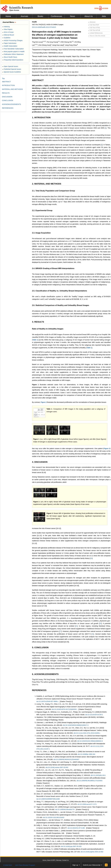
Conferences (56, 16)
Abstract (92, 22)
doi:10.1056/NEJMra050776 (65, 809)
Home (8, 16)
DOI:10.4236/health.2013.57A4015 (44, 27)
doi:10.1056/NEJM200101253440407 (66, 759)
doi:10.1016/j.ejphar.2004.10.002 (92, 852)
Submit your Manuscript (92, 865)
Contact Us (65, 860)
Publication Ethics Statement (13, 54)
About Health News (10, 57)
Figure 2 (44, 402)
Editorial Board (8, 35)
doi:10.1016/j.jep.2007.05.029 (71, 846)
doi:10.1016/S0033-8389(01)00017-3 (76, 725)
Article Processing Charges (12, 40)
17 (60, 631)
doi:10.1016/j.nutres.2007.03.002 (57, 767)
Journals (24, 16)
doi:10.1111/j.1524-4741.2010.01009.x (87, 733)
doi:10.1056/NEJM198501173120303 (90, 781)
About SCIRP (51, 860)
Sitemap (58, 860)
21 (76, 626)
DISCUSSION (7, 97)
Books (40, 16)
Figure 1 (35, 385)
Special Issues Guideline (12, 72)
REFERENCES (39, 690)
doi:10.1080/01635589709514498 (48, 799)
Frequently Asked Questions (13, 60)
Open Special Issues (10, 66)
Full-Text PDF (94, 25)
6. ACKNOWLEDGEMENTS (45, 674)
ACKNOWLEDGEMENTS (11, 104)
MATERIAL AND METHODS (12, 89)
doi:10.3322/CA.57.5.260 (76, 828)
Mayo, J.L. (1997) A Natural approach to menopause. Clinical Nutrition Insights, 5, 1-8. (66, 836)
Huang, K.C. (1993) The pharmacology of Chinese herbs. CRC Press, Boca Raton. (65, 839)
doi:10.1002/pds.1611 (98, 775)
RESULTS (6, 93)
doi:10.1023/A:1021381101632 (54, 817)
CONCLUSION (8, 100)
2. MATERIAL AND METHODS (47, 184)
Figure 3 (107, 449)
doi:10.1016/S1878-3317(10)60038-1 (65, 709)
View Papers (7, 29)
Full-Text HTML (94, 28)
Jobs (104, 16)
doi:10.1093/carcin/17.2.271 (87, 804)
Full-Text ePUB (94, 30)
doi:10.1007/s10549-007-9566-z (47, 701)
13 (91, 558)
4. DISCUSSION (40, 462)
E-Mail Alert (8, 865)
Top (3, 78)
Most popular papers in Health (13, 52)
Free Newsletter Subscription (13, 49)
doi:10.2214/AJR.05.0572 (94, 715)
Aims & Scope (8, 32)
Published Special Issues (12, 69)
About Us (89, 16)
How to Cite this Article (97, 36)
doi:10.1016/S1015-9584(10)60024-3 (90, 741)
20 (100, 623)
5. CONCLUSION (40, 647)
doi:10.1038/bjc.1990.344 (86, 754)
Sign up (75, 865)
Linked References (95, 33)
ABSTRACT (38, 80)
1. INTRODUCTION (41, 118)
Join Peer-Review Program (25, 865)
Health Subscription (10, 46)
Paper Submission (9, 43)
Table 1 (35, 340)
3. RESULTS (38, 322)
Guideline (6, 38)
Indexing (6, 27)
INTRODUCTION (8, 85)
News (73, 16)
